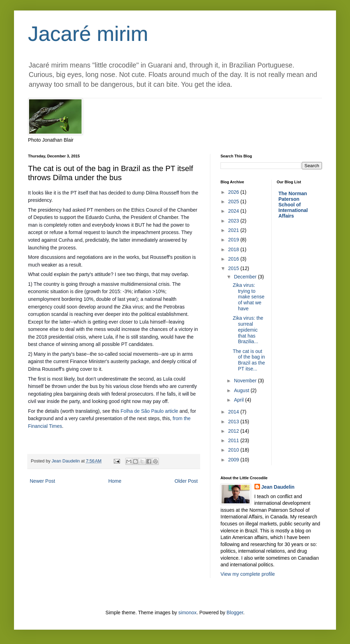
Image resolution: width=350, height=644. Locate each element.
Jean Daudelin (278, 487)
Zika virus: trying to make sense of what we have (248, 297)
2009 (234, 460)
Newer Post (42, 481)
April (239, 400)
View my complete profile (248, 574)
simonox (188, 613)
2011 (234, 440)
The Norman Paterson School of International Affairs (293, 205)
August (242, 390)
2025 (234, 201)
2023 (234, 221)
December (246, 277)
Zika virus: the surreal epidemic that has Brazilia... (248, 330)
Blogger (235, 613)
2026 (234, 192)
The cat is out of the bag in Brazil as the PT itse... (249, 360)
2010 (234, 450)
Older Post (186, 481)
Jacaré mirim (88, 34)
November (246, 381)
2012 (234, 431)
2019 (234, 240)
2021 (234, 230)
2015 (234, 268)
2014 (234, 412)
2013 (234, 422)
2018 (234, 249)
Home (115, 481)
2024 (234, 211)
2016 (234, 259)
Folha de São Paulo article (150, 411)
